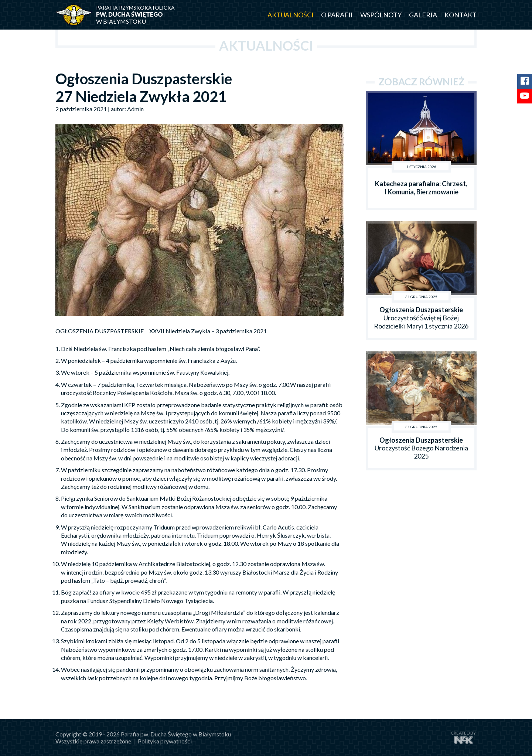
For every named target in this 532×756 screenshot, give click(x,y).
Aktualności (291, 15)
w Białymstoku (140, 15)
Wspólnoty (381, 15)
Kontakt (461, 15)
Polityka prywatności (165, 741)
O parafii (337, 15)
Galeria (423, 15)
